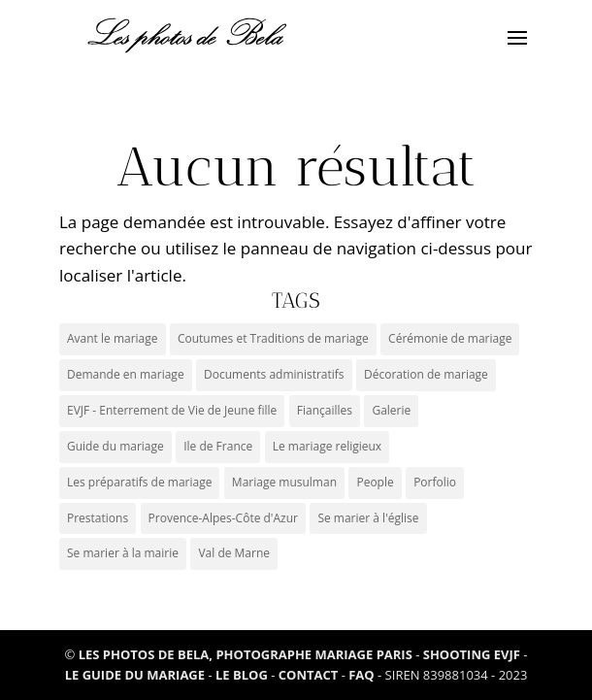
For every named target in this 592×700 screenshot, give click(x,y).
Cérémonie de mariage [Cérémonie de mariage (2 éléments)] (450, 338)
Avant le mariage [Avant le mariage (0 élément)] (113, 338)
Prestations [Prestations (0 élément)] (98, 518)
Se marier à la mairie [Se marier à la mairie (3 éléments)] (123, 553)
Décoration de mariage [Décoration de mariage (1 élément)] (426, 374)
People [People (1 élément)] (375, 482)
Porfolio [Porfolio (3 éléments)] (435, 482)
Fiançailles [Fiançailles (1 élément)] (325, 410)
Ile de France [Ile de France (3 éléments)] (218, 446)
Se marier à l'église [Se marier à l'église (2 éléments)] (368, 518)
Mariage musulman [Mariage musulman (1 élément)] (284, 482)
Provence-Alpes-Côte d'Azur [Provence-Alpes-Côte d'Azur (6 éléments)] (223, 518)
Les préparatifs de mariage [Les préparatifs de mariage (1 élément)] (139, 482)
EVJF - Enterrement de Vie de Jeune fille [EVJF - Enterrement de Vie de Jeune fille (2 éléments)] (172, 410)
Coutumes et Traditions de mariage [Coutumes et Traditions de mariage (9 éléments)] (273, 338)
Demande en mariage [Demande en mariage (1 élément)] (126, 374)
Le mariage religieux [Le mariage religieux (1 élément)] (328, 446)
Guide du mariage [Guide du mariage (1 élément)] (115, 446)
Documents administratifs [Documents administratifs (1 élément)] (274, 374)
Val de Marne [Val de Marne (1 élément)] (234, 553)
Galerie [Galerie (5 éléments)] (391, 410)
